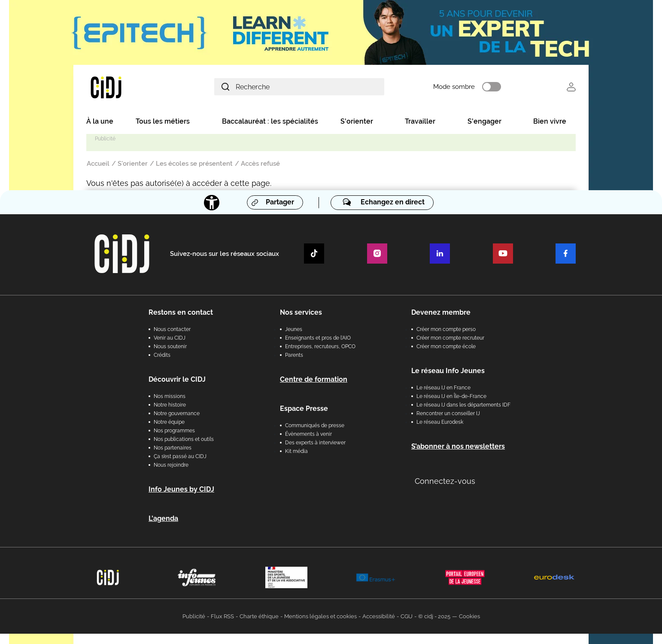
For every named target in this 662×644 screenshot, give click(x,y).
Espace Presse (304, 409)
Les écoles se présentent (194, 164)
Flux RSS (222, 616)
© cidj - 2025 (434, 616)
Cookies (469, 616)
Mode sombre (455, 87)
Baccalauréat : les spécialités (270, 121)
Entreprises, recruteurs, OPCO (320, 346)
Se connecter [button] (571, 87)
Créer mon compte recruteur (450, 338)
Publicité (194, 616)
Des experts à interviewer (315, 443)
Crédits (162, 355)
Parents (294, 355)
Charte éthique (259, 616)
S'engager (484, 121)
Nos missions (170, 396)
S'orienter (357, 121)
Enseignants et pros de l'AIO (318, 338)
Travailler (420, 121)
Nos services (301, 312)
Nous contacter (172, 329)
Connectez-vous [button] (445, 481)
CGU (407, 616)
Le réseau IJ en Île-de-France (451, 396)
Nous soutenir (170, 346)
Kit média (296, 451)
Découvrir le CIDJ (177, 379)
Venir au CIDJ (170, 338)
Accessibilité (379, 616)
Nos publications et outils (184, 439)
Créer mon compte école (446, 346)
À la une (100, 121)
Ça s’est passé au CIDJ (180, 456)
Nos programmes (174, 431)
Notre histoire (170, 405)
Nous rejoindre (171, 465)
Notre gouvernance (177, 413)
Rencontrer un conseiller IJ (448, 413)
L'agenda (163, 518)
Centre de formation (314, 379)
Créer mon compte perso (446, 329)
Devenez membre (441, 312)
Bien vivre (550, 121)
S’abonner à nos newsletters (458, 446)
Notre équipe (169, 422)
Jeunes (294, 329)
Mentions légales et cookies (320, 616)
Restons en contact (181, 312)
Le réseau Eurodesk (440, 422)
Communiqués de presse (315, 425)
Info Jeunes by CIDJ (181, 489)
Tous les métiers (163, 121)
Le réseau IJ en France (443, 388)
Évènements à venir (308, 434)
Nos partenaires (173, 448)
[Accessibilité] (212, 203)
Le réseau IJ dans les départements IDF (463, 405)
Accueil (98, 164)
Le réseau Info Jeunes (448, 371)
